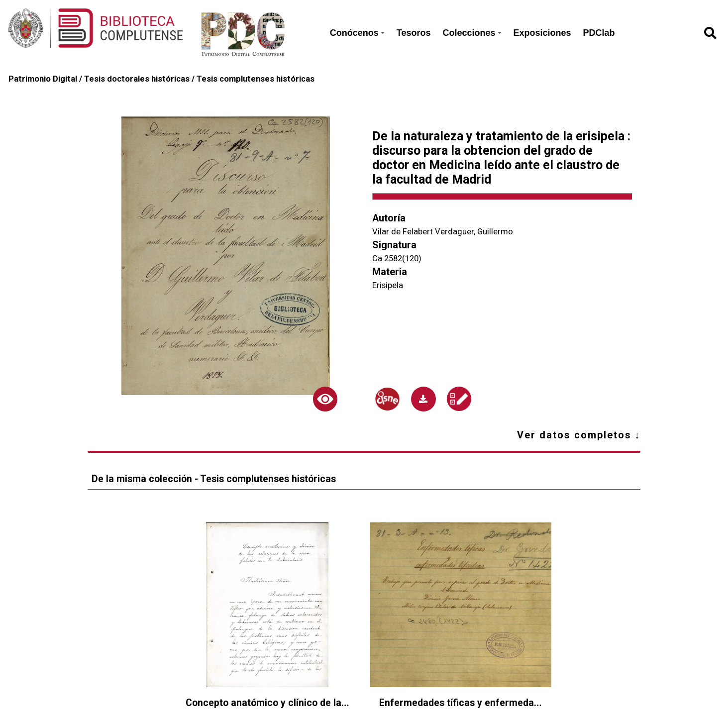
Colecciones (472, 33)
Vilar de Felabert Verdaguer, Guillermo (443, 232)
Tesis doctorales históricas (137, 79)
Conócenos (357, 33)
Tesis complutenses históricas (256, 79)
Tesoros (414, 33)
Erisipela (388, 285)
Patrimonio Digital (43, 79)
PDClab (599, 33)
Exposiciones (542, 33)
